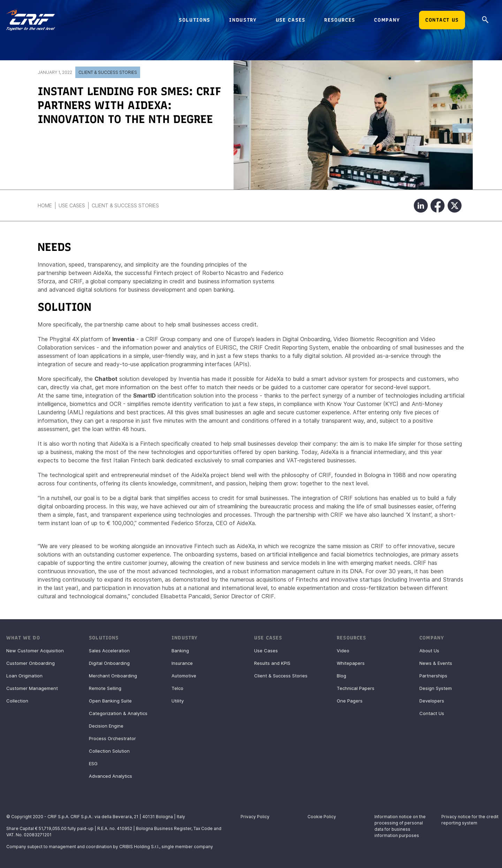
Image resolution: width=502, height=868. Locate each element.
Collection (17, 701)
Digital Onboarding (109, 663)
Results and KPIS (272, 663)
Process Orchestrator (112, 738)
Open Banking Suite (110, 701)
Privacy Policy (255, 817)
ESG (93, 763)
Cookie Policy (322, 817)
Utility (178, 701)
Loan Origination (24, 676)
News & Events (436, 663)
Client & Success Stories (108, 72)
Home (45, 205)
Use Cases (72, 205)
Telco (177, 688)
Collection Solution (109, 751)
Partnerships (433, 676)
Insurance (182, 663)
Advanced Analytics (111, 776)
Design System (436, 688)
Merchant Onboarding (113, 676)
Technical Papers (356, 688)
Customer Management (32, 688)
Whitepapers (351, 663)
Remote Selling (105, 688)
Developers (432, 701)
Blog (341, 676)
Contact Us (432, 713)
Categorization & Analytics (118, 713)
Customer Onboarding (31, 663)
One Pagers (350, 701)
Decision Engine (106, 726)
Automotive (184, 676)
